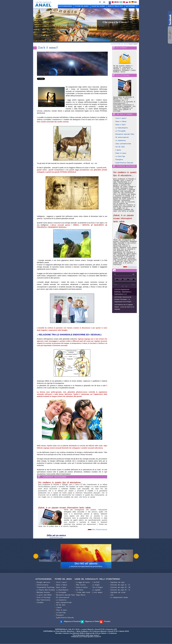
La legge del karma (83, 582)
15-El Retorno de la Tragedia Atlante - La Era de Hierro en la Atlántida (124, 307)
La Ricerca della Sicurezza (46, 590)
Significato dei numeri (118, 592)
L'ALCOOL (96, 582)
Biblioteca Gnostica (43, 592)
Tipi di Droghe (97, 587)
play (123, 280)
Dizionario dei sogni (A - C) (120, 585)
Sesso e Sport (120, 125)
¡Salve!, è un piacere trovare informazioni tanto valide (64, 508)
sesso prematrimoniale (123, 144)
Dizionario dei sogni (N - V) (120, 590)
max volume (133, 274)
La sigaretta (96, 590)
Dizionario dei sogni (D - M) (120, 587)
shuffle (126, 286)
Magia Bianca (81, 595)
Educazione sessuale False (125, 134)
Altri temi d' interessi (125, 114)
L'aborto (118, 150)
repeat (123, 286)
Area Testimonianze (43, 600)
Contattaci (40, 602)
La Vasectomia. (121, 141)
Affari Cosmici (81, 585)
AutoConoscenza (42, 585)
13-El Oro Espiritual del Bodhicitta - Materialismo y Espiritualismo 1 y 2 (123, 292)
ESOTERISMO (130, 6)
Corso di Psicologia (122, 75)
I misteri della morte (83, 592)
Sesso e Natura (121, 121)
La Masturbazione (121, 128)
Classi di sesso (121, 153)
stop (134, 280)
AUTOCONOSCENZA (65, 6)
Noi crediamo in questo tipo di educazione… (60, 483)
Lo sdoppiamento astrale (119, 597)
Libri (112, 595)
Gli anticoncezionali (122, 137)
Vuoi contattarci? (121, 48)
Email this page (56, 537)
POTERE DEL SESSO (82, 6)
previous (117, 280)
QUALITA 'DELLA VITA (115, 6)
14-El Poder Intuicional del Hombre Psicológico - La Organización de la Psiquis (123, 299)
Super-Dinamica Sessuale (124, 163)
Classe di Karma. (82, 587)
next (128, 280)
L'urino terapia (97, 592)
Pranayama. (119, 160)
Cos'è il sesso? (133, 44)
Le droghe (96, 585)
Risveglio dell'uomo (43, 582)
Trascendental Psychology (46, 587)
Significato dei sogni (118, 582)
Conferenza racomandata (54, 477)
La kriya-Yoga (120, 156)
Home (113, 44)
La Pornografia (120, 131)
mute (115, 274)
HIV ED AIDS (120, 147)
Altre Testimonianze (99, 530)
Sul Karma (80, 590)
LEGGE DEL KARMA (98, 6)
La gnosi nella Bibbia (44, 595)
